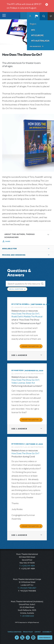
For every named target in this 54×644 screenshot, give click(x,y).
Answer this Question (30, 346)
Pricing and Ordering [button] (14, 255)
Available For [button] (10, 249)
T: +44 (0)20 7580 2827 (27, 588)
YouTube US (28, 638)
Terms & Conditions (14, 632)
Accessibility (47, 632)
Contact (38, 632)
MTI (33, 30)
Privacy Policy (28, 632)
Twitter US (22, 638)
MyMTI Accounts (30, 16)
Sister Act (30, 383)
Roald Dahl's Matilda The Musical (27, 317)
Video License (18, 383)
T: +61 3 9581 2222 (27, 616)
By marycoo (18, 370)
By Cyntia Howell (21, 304)
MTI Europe (37, 35)
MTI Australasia (40, 41)
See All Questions (16, 289)
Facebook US (17, 638)
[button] (36, 16)
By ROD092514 (18, 444)
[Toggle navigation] (3, 15)
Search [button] (44, 16)
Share (8, 241)
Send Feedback (45, 638)
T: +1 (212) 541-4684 (27, 566)
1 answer (19, 355)
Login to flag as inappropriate (29, 307)
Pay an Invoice (35, 46)
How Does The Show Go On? (25, 314)
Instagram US (33, 638)
